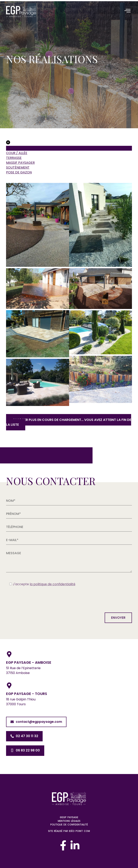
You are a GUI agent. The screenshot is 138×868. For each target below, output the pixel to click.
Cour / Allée (17, 153)
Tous (10, 148)
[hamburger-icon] (127, 11)
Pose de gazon (19, 172)
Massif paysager (20, 163)
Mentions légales (69, 821)
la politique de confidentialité (53, 584)
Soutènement (18, 167)
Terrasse (14, 158)
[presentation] (37, 599)
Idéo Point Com (79, 831)
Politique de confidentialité (69, 825)
